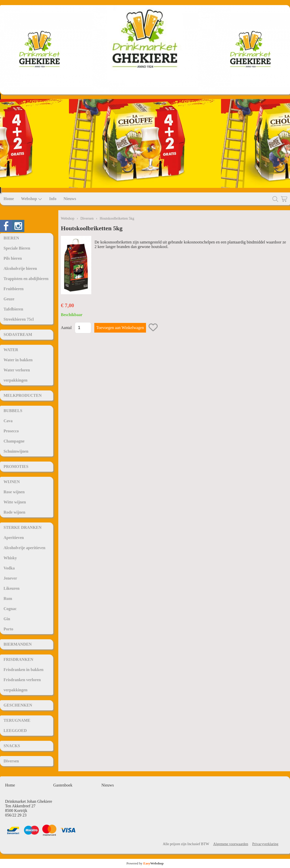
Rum (8, 599)
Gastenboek (63, 785)
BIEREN (11, 238)
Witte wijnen (15, 502)
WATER (11, 350)
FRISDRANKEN (18, 659)
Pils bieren (13, 258)
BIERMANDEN (18, 644)
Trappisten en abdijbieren (26, 279)
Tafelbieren (13, 309)
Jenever (10, 578)
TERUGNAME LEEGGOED (17, 725)
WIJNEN (12, 482)
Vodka (9, 568)
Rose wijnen (14, 492)
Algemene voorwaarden (231, 844)
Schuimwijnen (16, 451)
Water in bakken (18, 360)
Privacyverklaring (265, 844)
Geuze (9, 299)
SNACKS (12, 746)
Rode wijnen (14, 512)
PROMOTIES (16, 466)
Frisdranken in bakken (23, 670)
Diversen (11, 761)
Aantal (66, 328)
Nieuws (70, 199)
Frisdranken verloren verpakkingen (22, 685)
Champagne (14, 441)
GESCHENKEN (18, 705)
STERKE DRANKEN (23, 527)
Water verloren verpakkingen (17, 375)
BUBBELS (13, 411)
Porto (8, 629)
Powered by (145, 863)
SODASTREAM (18, 334)
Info (53, 199)
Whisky (10, 558)
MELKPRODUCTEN (23, 395)
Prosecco (11, 431)
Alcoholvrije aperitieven (24, 548)
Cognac (10, 609)
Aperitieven (14, 538)
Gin (7, 619)
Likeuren (12, 588)
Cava (8, 421)
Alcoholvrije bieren (20, 268)
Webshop (32, 199)
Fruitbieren (14, 289)
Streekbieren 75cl (19, 319)
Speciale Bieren (17, 248)
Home (9, 199)
